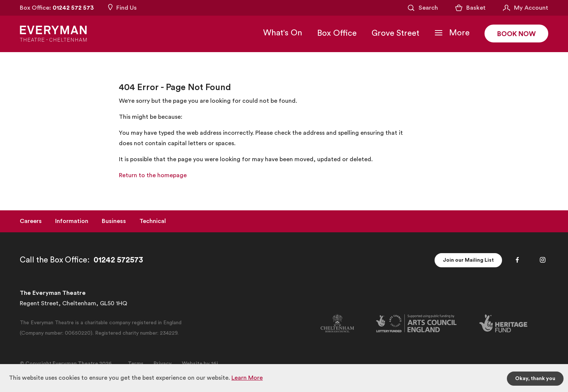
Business (114, 221)
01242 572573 (118, 260)
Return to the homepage (153, 175)
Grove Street (395, 33)
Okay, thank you (535, 379)
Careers (31, 221)
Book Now (516, 34)
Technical (153, 221)
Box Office (337, 33)
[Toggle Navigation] (452, 33)
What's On (283, 33)
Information (72, 221)
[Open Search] (422, 8)
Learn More (247, 378)
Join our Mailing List (468, 260)
